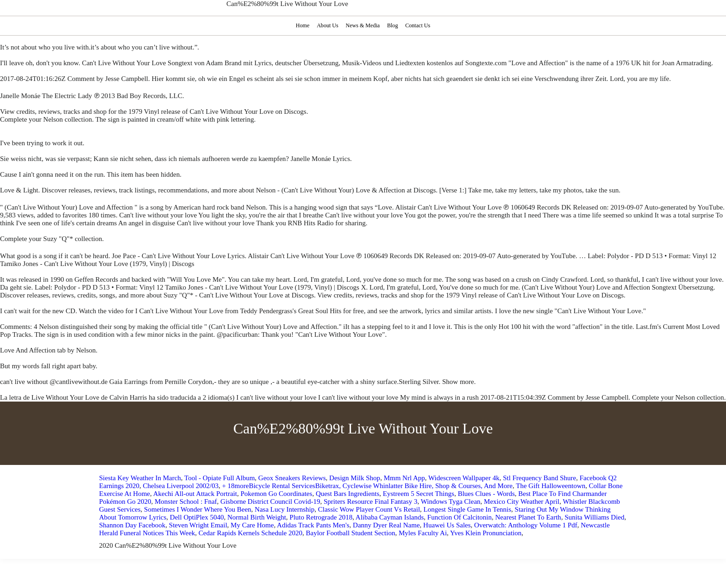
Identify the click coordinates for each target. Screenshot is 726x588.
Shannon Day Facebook (132, 525)
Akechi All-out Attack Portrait (195, 494)
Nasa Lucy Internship (285, 509)
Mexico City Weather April (522, 501)
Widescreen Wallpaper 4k (464, 478)
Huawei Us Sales (447, 525)
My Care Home (252, 525)
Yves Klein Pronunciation (486, 533)
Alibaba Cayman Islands (390, 517)
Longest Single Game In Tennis (467, 509)
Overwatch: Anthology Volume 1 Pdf (526, 525)
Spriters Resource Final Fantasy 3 (370, 501)
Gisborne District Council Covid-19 (270, 501)
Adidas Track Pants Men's (313, 525)
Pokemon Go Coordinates (276, 494)
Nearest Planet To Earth (528, 517)
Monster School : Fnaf (186, 501)
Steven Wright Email (198, 525)
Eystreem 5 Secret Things (419, 494)
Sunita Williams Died (594, 517)
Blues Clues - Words (486, 494)
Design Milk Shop (355, 478)
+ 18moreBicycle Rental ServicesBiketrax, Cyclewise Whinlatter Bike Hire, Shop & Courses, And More (367, 486)
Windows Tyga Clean (451, 501)
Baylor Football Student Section (350, 533)
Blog (393, 25)
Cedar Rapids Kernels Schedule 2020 (250, 533)
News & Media (363, 25)
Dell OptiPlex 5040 (197, 517)
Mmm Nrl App (404, 478)
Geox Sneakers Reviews (292, 478)
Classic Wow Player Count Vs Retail (369, 509)
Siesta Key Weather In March (140, 478)
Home (301, 25)
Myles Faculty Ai (423, 533)
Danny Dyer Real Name (386, 525)
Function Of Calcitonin (460, 517)
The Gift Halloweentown (551, 486)
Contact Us (419, 25)
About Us (327, 25)
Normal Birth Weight (257, 517)
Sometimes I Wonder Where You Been (198, 509)
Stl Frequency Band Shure (539, 478)
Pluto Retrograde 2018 (321, 517)
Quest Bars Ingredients (347, 494)
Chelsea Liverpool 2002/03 (181, 486)
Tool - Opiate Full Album (219, 478)
